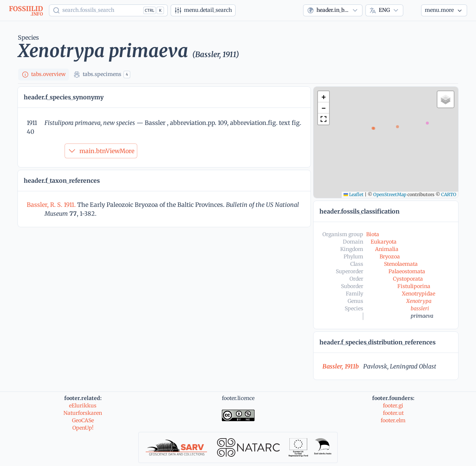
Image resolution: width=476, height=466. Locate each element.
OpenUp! (83, 428)
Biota (373, 234)
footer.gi (393, 406)
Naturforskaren (83, 413)
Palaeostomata (407, 271)
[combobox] (333, 10)
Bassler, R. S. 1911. (52, 205)
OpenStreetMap (390, 194)
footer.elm (393, 420)
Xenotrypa (419, 301)
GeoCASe (83, 420)
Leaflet (354, 194)
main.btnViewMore (101, 151)
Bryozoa (390, 257)
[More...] (444, 10)
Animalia (387, 249)
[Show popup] (108, 10)
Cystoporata (408, 279)
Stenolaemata (401, 264)
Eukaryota (384, 242)
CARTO (449, 194)
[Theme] (412, 10)
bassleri (420, 308)
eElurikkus (83, 406)
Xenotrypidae (418, 294)
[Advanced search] (203, 10)
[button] (324, 97)
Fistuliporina (414, 286)
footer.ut (393, 413)
